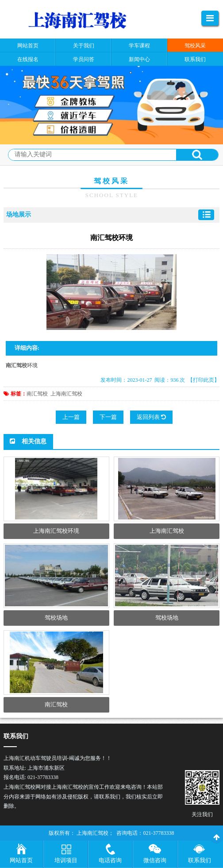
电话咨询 (110, 860)
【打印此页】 (204, 380)
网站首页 (21, 860)
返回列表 (151, 417)
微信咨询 (155, 860)
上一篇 (71, 417)
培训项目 (66, 860)
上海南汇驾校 (66, 394)
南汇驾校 (37, 394)
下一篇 (108, 417)
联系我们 (200, 860)
